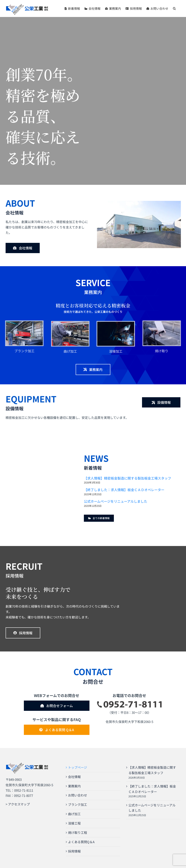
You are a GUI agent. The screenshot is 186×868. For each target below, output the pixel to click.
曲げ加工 (74, 814)
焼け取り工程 (78, 832)
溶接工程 (74, 823)
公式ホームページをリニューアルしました (116, 501)
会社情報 (74, 777)
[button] (174, 8)
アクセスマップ (19, 804)
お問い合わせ (78, 795)
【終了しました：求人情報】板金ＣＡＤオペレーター (124, 490)
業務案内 (74, 786)
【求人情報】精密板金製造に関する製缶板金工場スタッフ (127, 478)
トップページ (78, 767)
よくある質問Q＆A (81, 842)
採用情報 (74, 851)
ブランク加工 (78, 804)
